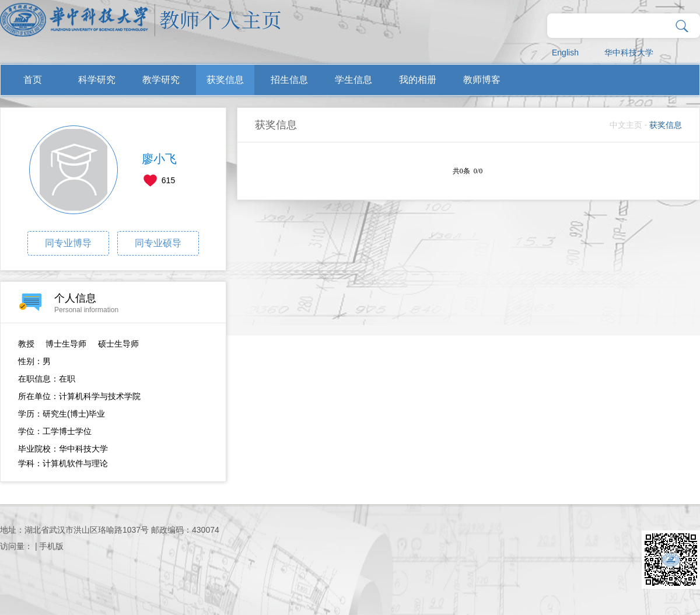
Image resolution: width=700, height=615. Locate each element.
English (565, 53)
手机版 (51, 546)
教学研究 (161, 80)
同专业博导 (68, 243)
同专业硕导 (158, 243)
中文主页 (626, 125)
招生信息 (289, 80)
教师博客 (482, 80)
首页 (33, 80)
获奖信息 (225, 80)
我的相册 (418, 80)
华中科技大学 (629, 53)
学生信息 (353, 80)
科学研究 (97, 80)
